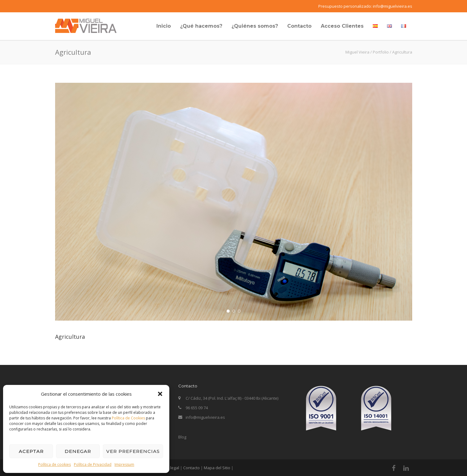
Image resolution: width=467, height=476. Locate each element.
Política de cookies (54, 464)
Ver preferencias (133, 451)
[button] (160, 394)
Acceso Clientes (342, 26)
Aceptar (31, 451)
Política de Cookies (128, 418)
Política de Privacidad (93, 464)
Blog (182, 437)
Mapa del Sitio (217, 468)
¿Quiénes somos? (255, 26)
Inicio (164, 26)
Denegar (78, 451)
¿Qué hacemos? (201, 26)
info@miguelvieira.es (393, 6)
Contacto (299, 26)
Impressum (124, 464)
